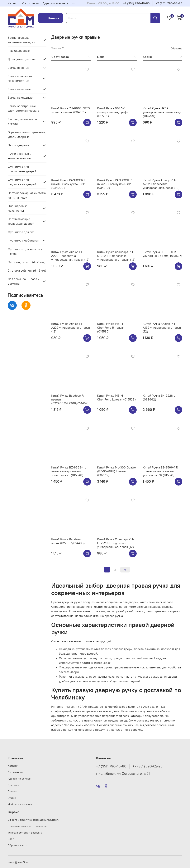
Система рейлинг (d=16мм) (27, 270)
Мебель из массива (20, 804)
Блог (11, 839)
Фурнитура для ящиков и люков (25, 251)
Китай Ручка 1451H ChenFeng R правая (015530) (111, 328)
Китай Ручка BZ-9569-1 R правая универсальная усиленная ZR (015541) (160, 471)
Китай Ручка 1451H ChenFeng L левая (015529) (116, 397)
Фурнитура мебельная (23, 240)
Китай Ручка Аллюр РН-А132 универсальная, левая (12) (162, 328)
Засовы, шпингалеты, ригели (23, 121)
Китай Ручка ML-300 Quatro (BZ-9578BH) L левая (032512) (116, 471)
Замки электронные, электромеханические (23, 108)
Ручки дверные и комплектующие (20, 156)
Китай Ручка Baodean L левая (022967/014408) (68, 541)
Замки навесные (19, 89)
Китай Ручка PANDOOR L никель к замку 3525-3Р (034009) (68, 184)
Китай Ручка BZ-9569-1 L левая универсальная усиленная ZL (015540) (69, 471)
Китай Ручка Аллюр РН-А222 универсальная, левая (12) (71, 328)
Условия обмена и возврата (25, 833)
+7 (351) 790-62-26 (169, 3)
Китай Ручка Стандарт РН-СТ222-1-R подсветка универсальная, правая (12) (116, 256)
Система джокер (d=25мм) (27, 262)
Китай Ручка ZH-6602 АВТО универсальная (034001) (71, 110)
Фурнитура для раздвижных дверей (22, 182)
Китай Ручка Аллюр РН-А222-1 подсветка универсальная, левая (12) (161, 184)
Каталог (13, 3)
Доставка (13, 785)
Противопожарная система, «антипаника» (27, 195)
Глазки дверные (19, 51)
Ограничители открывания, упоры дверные (27, 134)
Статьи (12, 798)
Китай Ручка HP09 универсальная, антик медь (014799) (162, 112)
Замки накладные (20, 97)
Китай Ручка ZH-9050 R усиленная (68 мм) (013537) (162, 254)
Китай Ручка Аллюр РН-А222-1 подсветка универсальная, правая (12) (70, 256)
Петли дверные (18, 145)
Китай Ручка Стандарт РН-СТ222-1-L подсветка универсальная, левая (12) (116, 543)
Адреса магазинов (55, 3)
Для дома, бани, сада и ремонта (24, 281)
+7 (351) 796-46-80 (136, 3)
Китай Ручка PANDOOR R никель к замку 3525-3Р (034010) (114, 184)
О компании (31, 3)
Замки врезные (19, 68)
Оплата (12, 791)
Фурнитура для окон (22, 232)
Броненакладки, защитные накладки (22, 40)
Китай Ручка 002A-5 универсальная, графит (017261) (113, 112)
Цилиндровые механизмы (18, 208)
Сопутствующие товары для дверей (21, 221)
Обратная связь (17, 845)
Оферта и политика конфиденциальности (33, 820)
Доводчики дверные (22, 59)
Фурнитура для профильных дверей (22, 169)
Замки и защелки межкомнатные (20, 78)
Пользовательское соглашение (27, 826)
